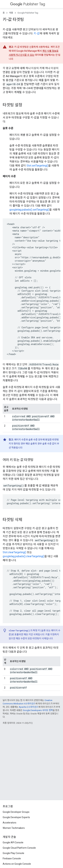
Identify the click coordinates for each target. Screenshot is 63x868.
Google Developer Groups (16, 812)
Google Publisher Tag (28, 13)
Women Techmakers (14, 828)
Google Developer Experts (16, 817)
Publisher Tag (28, 4)
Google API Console (13, 842)
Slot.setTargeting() (37, 166)
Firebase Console (12, 858)
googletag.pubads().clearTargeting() (24, 556)
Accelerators (9, 823)
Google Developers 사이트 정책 (38, 710)
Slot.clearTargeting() (14, 552)
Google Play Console (13, 853)
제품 (11, 13)
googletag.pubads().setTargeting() (29, 210)
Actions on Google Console (17, 864)
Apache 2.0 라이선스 (29, 707)
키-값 (37, 33)
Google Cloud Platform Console (19, 848)
